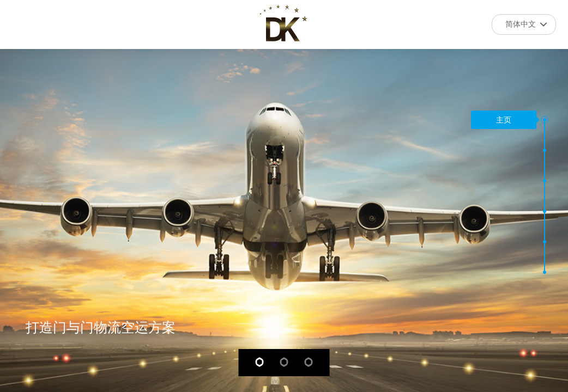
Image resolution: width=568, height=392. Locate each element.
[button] (545, 120)
